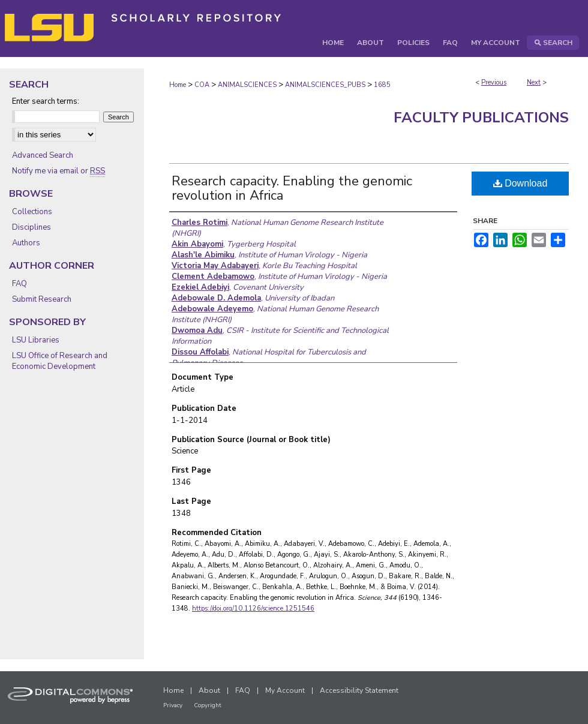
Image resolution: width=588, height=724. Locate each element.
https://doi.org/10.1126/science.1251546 (253, 609)
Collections (32, 212)
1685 (382, 85)
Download (520, 183)
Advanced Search (43, 155)
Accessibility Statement (359, 690)
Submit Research (42, 299)
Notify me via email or (58, 171)
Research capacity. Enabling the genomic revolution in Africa (292, 188)
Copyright (208, 705)
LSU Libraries (36, 340)
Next (534, 82)
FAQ (19, 284)
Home (178, 85)
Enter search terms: (46, 101)
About (209, 690)
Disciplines (31, 227)
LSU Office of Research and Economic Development (60, 361)
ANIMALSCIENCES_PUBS (325, 85)
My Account (285, 690)
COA (202, 85)
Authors (26, 243)
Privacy (173, 705)
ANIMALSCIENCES (247, 85)
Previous (494, 82)
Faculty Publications (481, 118)
